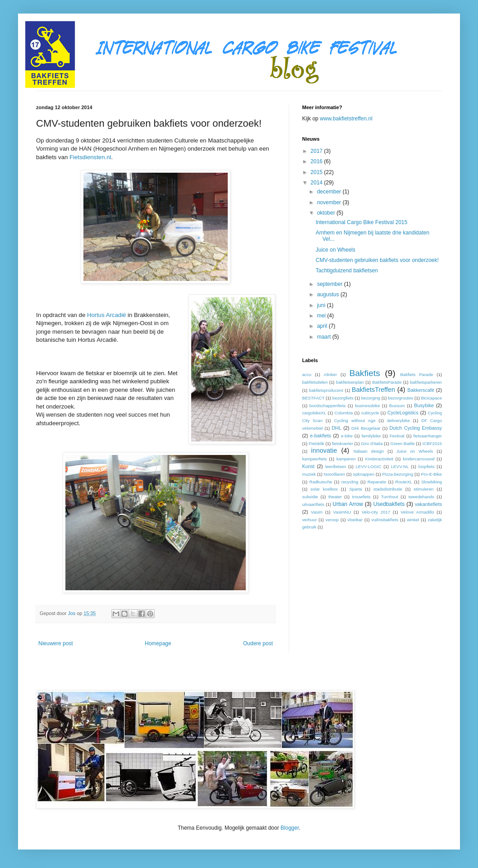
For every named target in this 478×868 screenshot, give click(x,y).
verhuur (310, 520)
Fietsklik (316, 443)
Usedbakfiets (389, 504)
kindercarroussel (418, 459)
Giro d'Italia (372, 443)
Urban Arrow (348, 504)
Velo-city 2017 (376, 512)
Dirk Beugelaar (366, 428)
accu (307, 374)
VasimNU (342, 512)
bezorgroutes (400, 398)
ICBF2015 (432, 443)
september (331, 284)
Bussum (397, 406)
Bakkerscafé (421, 390)
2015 (317, 172)
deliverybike (398, 420)
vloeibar (355, 520)
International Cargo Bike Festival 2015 (361, 222)
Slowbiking (432, 482)
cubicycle (370, 413)
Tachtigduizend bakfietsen (347, 271)
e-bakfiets (320, 436)
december (330, 192)
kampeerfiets (315, 459)
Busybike (424, 405)
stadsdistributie (388, 489)
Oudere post (258, 643)
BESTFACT (313, 398)
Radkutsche (321, 482)
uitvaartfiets (313, 504)
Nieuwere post (56, 643)
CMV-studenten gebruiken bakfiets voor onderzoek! (377, 260)
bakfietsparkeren (426, 382)
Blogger (290, 828)
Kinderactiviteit (379, 459)
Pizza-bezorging (398, 474)
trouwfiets (361, 497)
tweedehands (421, 497)
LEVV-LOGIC (369, 466)
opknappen (364, 474)
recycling (350, 482)
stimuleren (423, 489)
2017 (317, 151)
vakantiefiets (428, 504)
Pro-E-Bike (432, 474)
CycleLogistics (403, 413)
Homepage (158, 643)
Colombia (344, 413)
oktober (327, 213)
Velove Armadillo (417, 512)
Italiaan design (369, 451)
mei (322, 316)
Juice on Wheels (336, 250)
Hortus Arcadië (107, 315)
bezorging (371, 398)
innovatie (324, 450)
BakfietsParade (387, 382)
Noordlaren (334, 474)
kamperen (346, 459)
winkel (413, 520)
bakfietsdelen (315, 382)
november (330, 202)
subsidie (310, 497)
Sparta (355, 489)
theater (335, 497)
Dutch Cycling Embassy (416, 428)
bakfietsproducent (326, 390)
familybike (371, 436)
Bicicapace (432, 398)
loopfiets (427, 466)
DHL (337, 428)
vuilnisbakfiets (385, 520)
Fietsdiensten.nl (90, 157)
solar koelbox (324, 489)
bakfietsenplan (350, 382)
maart (325, 337)
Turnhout (390, 497)
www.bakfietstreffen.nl (346, 119)
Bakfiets (365, 373)
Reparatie (377, 482)
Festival (397, 436)
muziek (309, 474)
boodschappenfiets (328, 406)
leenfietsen (336, 466)
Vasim (317, 512)
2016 (317, 161)
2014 (317, 183)
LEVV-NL (400, 466)
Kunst (308, 466)
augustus (329, 294)
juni (322, 305)
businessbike (367, 406)
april (323, 326)
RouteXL (404, 482)
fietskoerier (342, 443)
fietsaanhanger (428, 436)
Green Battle (403, 443)
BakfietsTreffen (373, 390)
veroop (332, 520)
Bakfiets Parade (416, 374)
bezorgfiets (343, 398)
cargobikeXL (314, 413)
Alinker (330, 374)
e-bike (347, 436)
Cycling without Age (355, 420)
